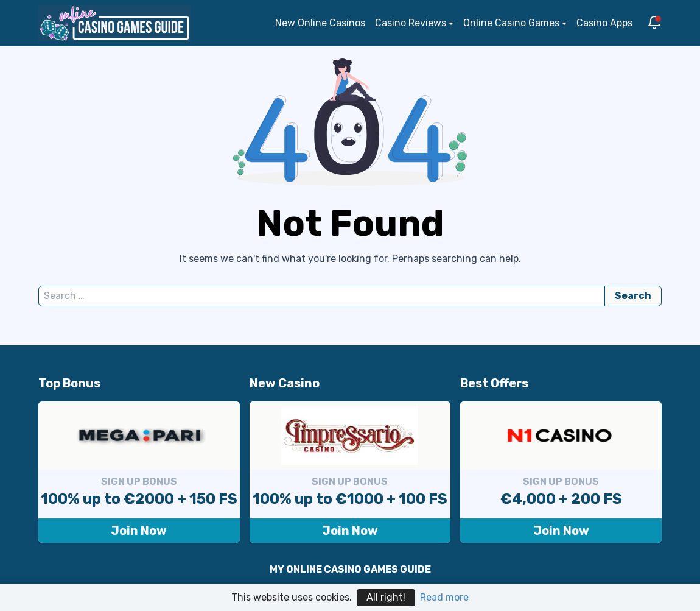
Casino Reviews (411, 23)
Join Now (139, 531)
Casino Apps (604, 23)
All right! (386, 597)
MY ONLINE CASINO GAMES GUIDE (350, 569)
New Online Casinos (320, 23)
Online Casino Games (511, 23)
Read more (444, 597)
